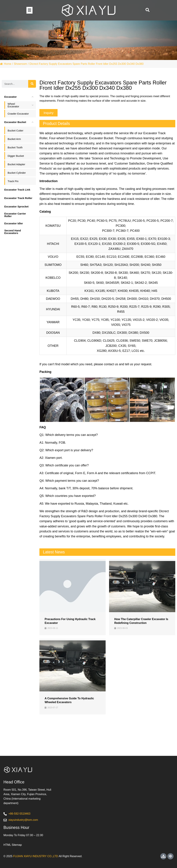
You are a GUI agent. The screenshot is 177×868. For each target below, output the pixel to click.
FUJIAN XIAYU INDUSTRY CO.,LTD (36, 856)
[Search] (32, 84)
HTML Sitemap (13, 845)
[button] (29, 10)
